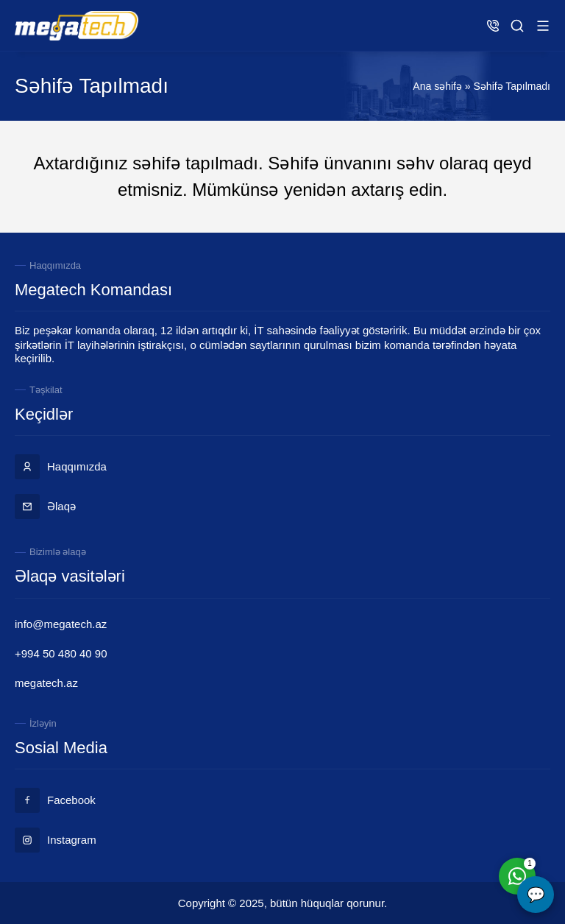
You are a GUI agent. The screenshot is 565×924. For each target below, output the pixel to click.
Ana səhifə (437, 86)
